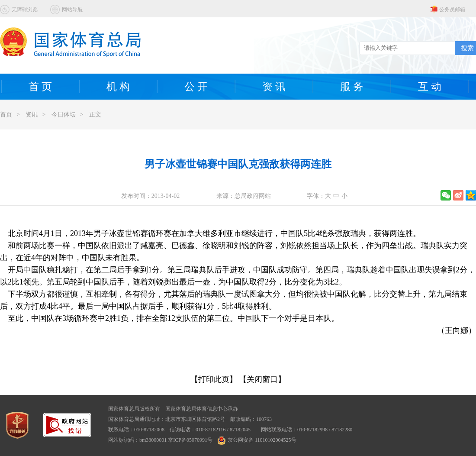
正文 (95, 115)
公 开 (196, 87)
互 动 (430, 87)
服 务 (352, 87)
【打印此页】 (214, 379)
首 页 (40, 87)
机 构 (118, 87)
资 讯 (274, 87)
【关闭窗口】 (262, 379)
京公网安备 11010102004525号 (257, 440)
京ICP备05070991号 (190, 440)
